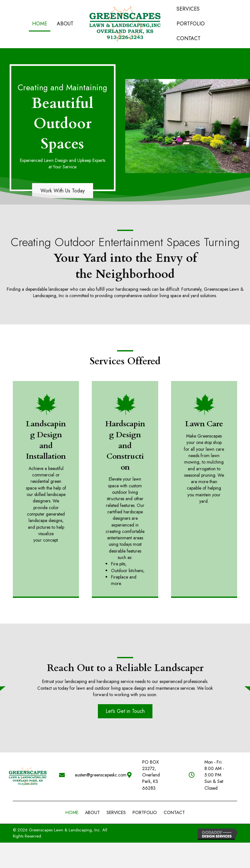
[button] (125, 711)
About (92, 799)
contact (174, 799)
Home (72, 799)
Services (116, 799)
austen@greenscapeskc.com (94, 768)
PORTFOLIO (145, 799)
